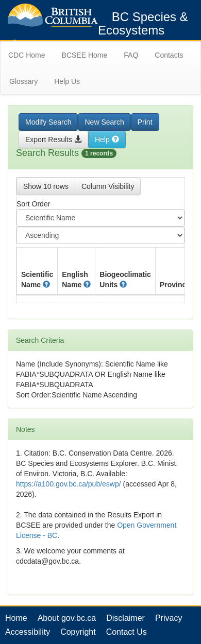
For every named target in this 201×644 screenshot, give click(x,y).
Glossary (23, 81)
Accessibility (28, 632)
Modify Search (48, 122)
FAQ (131, 55)
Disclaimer (125, 618)
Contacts (169, 55)
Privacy (169, 618)
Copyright (78, 632)
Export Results (53, 140)
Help (107, 140)
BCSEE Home (85, 55)
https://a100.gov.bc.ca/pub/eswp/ (69, 484)
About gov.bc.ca (67, 618)
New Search (104, 122)
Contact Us (127, 632)
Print (145, 122)
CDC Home (27, 55)
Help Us (67, 81)
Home (16, 618)
